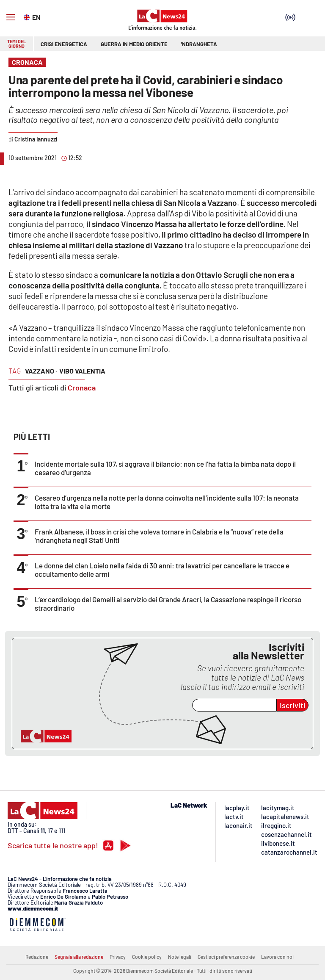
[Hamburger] (11, 17)
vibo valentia (82, 371)
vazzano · (41, 371)
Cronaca (82, 388)
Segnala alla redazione (79, 957)
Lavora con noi (277, 957)
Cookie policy (147, 957)
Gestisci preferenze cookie (226, 957)
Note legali (180, 957)
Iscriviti (293, 705)
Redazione (37, 957)
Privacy (118, 957)
